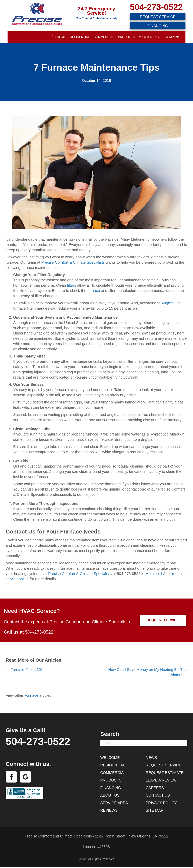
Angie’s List (171, 303)
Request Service (164, 765)
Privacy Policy (161, 803)
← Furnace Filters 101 (24, 670)
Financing (111, 788)
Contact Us (158, 795)
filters (72, 285)
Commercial (104, 37)
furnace (94, 291)
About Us (110, 795)
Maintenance (150, 37)
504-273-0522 (156, 7)
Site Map (154, 810)
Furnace (31, 695)
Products (126, 37)
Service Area (114, 803)
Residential (80, 37)
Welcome (110, 758)
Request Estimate (165, 773)
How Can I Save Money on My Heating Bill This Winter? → (148, 672)
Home (59, 37)
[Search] (144, 743)
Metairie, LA (155, 574)
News (151, 758)
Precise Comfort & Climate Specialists (73, 262)
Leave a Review (161, 780)
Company (172, 37)
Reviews (109, 810)
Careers (155, 788)
